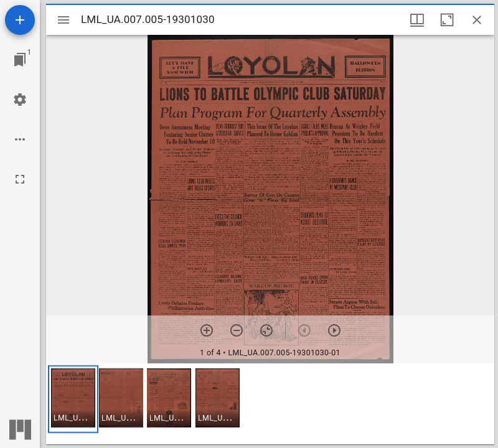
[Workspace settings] (20, 100)
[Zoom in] (207, 330)
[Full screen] (20, 179)
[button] (73, 399)
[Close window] (477, 20)
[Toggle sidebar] (63, 20)
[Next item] (334, 330)
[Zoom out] (237, 330)
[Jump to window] (20, 60)
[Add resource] (20, 20)
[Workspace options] (20, 139)
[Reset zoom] (266, 330)
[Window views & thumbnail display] (417, 20)
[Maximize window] (447, 20)
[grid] (270, 404)
